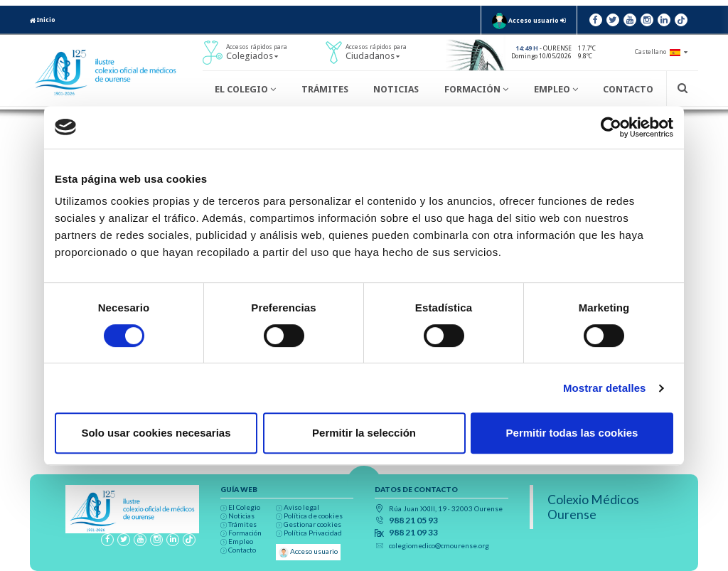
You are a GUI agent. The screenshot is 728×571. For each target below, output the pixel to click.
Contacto (628, 89)
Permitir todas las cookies (572, 433)
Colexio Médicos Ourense (593, 507)
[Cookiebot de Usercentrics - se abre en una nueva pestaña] (611, 127)
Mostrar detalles (605, 388)
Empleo (556, 89)
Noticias (396, 89)
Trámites (325, 89)
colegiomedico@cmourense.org (439, 545)
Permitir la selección (364, 433)
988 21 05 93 (413, 521)
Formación (476, 89)
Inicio (43, 20)
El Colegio (245, 89)
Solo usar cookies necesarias (156, 433)
